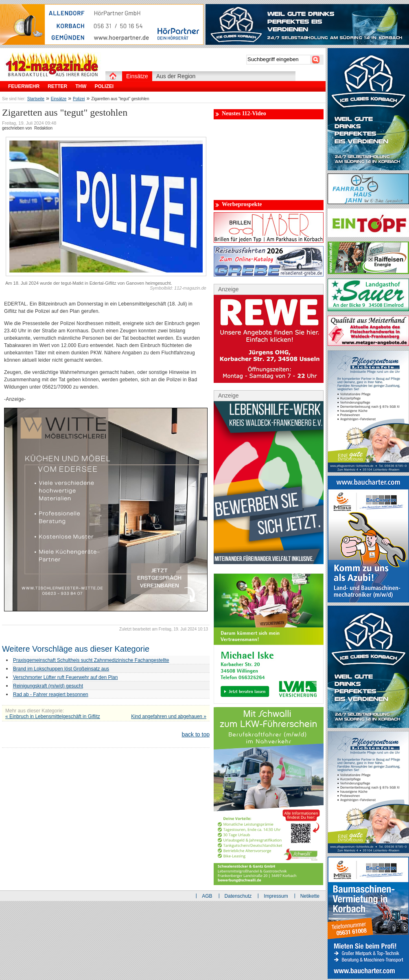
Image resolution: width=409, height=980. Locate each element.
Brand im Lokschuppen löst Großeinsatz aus (61, 669)
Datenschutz (238, 896)
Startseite (36, 99)
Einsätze (59, 99)
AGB (207, 896)
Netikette (310, 896)
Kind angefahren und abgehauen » (169, 716)
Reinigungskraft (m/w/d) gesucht (48, 686)
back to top (196, 734)
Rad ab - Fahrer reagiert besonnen (51, 694)
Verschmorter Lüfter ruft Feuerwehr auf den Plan (65, 677)
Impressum (276, 896)
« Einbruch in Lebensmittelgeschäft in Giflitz (53, 716)
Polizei (79, 99)
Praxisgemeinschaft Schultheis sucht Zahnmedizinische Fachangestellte (91, 660)
